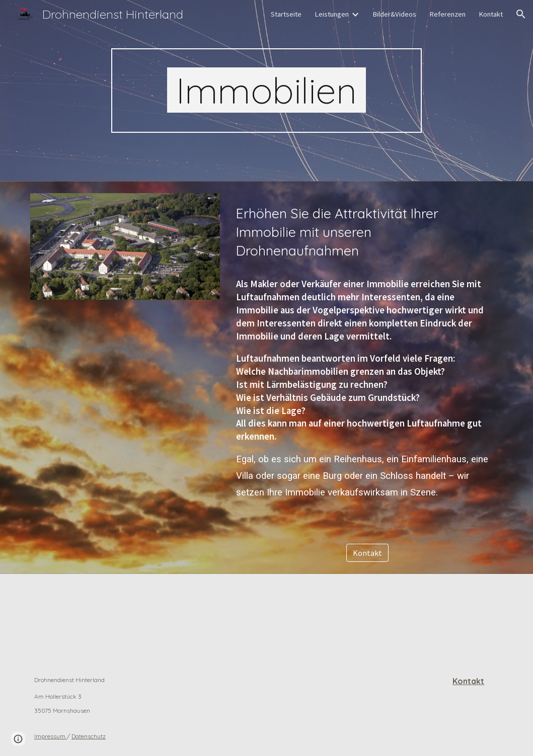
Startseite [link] (286, 14)
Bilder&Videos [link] (394, 14)
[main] (267, 91)
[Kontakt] (367, 553)
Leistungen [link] (332, 14)
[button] (521, 14)
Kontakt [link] (491, 14)
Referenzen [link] (447, 14)
